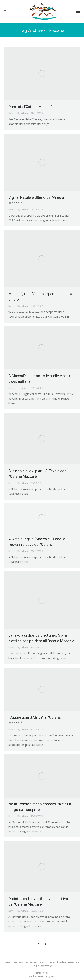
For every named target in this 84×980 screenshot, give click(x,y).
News (11, 113)
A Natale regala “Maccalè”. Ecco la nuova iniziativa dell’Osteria (37, 542)
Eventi (12, 388)
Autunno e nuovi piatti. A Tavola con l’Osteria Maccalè (37, 474)
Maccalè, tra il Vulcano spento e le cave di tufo (41, 297)
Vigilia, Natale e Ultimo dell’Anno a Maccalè (36, 200)
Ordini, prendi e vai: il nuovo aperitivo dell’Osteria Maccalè (38, 901)
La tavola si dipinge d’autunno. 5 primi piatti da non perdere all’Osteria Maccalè (41, 638)
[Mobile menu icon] (78, 11)
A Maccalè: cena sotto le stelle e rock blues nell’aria (39, 379)
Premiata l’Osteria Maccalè (30, 107)
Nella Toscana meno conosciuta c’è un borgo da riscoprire (40, 807)
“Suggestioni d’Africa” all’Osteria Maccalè (34, 720)
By (23, 113)
